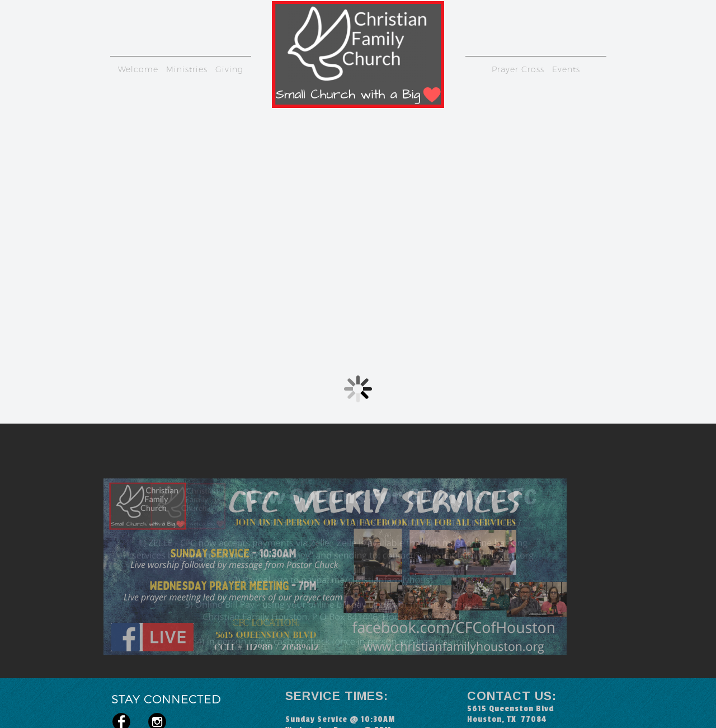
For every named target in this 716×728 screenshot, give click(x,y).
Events (566, 69)
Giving (229, 69)
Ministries (187, 69)
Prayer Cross (518, 69)
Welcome (138, 69)
